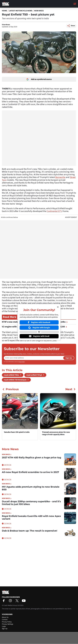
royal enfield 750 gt (34, 375)
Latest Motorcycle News (21, 11)
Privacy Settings (8, 624)
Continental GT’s (54, 211)
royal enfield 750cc (11, 375)
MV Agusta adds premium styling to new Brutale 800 (31, 488)
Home (4, 11)
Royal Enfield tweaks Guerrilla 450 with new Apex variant (31, 517)
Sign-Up (5, 629)
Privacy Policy (22, 362)
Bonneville (60, 177)
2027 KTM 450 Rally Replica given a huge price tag (31, 458)
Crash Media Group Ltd (12, 605)
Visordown (6, 25)
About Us (5, 617)
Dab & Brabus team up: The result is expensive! (30, 531)
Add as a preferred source (39, 79)
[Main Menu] (75, 4)
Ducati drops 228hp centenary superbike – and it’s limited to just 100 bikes (31, 503)
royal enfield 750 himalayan (15, 380)
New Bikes (39, 11)
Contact (5, 620)
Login (4, 626)
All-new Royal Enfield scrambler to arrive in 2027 (30, 472)
